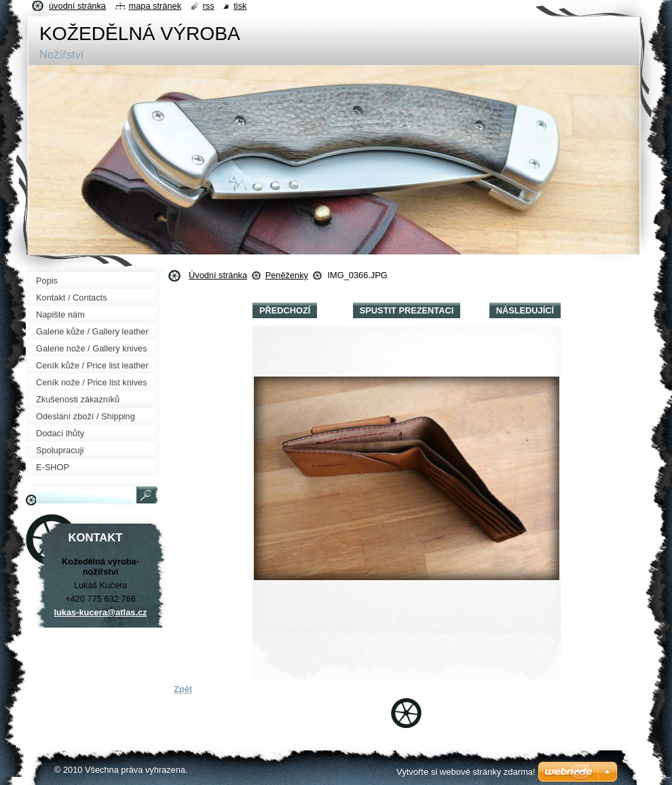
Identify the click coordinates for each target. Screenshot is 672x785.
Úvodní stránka (218, 275)
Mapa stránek (155, 6)
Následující (525, 310)
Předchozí (285, 310)
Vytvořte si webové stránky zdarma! (466, 772)
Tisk (240, 6)
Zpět (183, 689)
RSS (209, 6)
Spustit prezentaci (407, 310)
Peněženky (287, 275)
